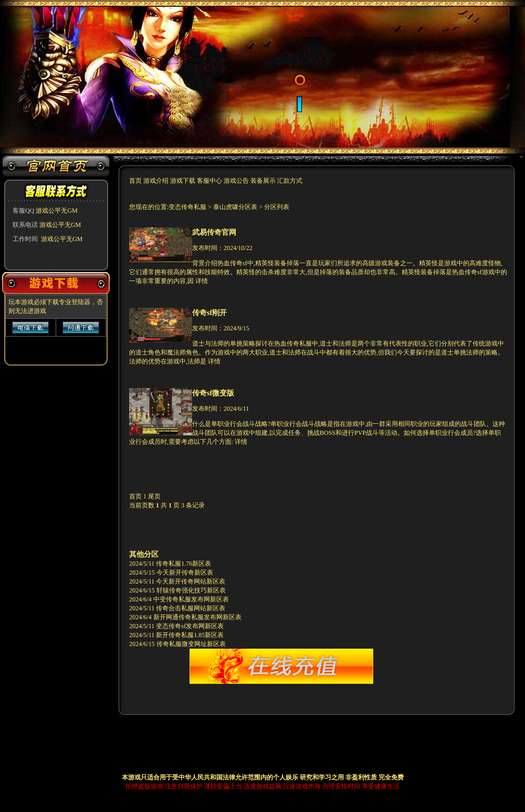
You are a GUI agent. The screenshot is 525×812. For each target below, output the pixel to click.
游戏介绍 (157, 181)
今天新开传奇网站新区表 (191, 581)
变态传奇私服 (188, 207)
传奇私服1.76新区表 (183, 564)
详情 (202, 281)
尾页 (154, 496)
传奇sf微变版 (213, 393)
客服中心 (209, 181)
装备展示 (263, 181)
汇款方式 (290, 181)
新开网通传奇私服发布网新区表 (197, 617)
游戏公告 (236, 181)
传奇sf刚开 (209, 313)
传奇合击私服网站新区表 (191, 608)
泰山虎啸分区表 (235, 207)
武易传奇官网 (214, 232)
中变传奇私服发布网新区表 (191, 599)
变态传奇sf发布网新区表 (190, 626)
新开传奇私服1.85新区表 (190, 635)
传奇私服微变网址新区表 (191, 644)
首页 (136, 181)
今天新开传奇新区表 (185, 572)
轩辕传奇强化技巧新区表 (191, 590)
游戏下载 (183, 181)
